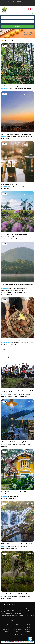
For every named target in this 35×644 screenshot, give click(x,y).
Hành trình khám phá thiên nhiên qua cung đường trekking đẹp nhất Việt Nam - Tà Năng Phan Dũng (17, 391)
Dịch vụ (29, 626)
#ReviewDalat (11, 237)
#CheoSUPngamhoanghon (8, 293)
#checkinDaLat (23, 289)
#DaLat (17, 289)
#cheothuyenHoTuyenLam (8, 291)
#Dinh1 (17, 496)
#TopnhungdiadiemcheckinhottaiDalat (11, 239)
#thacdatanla (11, 546)
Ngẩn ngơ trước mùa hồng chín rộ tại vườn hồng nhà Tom (16, 594)
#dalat (29, 394)
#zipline (17, 546)
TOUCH (6, 631)
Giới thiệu (14, 4)
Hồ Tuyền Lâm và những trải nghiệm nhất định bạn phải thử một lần (17, 285)
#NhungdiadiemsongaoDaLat (8, 498)
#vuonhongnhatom (6, 598)
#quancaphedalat (27, 445)
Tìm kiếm (17, 26)
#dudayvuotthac (23, 546)
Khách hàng (29, 624)
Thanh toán (17, 628)
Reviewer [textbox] (4, 22)
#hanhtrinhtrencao (6, 548)
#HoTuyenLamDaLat (20, 291)
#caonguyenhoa (5, 89)
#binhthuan (9, 396)
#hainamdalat (30, 343)
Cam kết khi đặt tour (29, 630)
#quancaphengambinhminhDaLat (23, 137)
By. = (31, 350)
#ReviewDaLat (21, 187)
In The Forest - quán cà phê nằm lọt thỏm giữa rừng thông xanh (17, 442)
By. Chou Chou (28, 94)
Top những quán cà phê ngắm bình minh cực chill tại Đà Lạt (16, 134)
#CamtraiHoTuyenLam (7, 295)
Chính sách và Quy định (6, 630)
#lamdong (4, 396)
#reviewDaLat (12, 289)
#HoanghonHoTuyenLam (21, 293)
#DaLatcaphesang (6, 189)
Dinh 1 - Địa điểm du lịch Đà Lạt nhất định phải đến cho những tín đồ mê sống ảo (17, 493)
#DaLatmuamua (5, 345)
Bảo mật (29, 628)
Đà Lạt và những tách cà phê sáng (10, 184)
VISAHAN (30, 631)
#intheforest (4, 446)
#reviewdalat (13, 89)
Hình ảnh (18, 624)
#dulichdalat (8, 394)
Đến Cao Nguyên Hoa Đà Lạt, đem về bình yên (14, 86)
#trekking (24, 396)
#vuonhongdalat (26, 596)
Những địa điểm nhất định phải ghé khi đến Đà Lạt (14, 234)
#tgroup (3, 394)
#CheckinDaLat (5, 343)
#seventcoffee (27, 89)
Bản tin (17, 626)
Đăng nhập (21, 4)
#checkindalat (20, 89)
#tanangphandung (17, 396)
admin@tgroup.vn (23, 1)
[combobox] (17, 18)
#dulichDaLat (4, 137)
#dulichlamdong (16, 394)
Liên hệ (6, 628)
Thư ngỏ (6, 624)
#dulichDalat (4, 237)
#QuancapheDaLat (6, 139)
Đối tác (6, 626)
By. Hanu (30, 46)
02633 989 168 (13, 1)
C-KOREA (27, 631)
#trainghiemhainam (21, 343)
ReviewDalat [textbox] (4, 18)
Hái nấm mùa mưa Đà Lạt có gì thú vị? (11, 340)
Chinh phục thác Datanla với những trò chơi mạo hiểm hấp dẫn (17, 544)
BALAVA (17, 631)
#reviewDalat (11, 137)
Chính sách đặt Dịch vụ (18, 630)
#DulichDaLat (4, 187)
